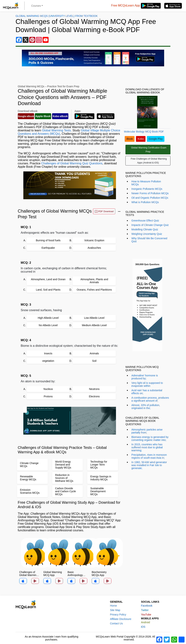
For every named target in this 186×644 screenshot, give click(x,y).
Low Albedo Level (94, 318)
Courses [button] (36, 6)
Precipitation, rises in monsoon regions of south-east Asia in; (149, 456)
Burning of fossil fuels (48, 240)
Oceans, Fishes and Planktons (94, 290)
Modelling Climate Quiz (145, 229)
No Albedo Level (48, 325)
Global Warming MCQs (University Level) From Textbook (57, 16)
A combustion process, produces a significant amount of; (150, 399)
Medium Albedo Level (94, 325)
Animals (94, 353)
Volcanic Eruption (94, 240)
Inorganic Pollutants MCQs (147, 189)
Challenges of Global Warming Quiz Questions (72, 163)
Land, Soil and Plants (48, 290)
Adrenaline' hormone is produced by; (145, 377)
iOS (143, 627)
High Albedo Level (48, 318)
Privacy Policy (118, 615)
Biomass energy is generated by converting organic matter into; (150, 438)
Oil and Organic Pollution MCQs (150, 198)
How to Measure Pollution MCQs (146, 183)
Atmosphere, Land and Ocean (48, 279)
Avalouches (94, 248)
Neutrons (94, 389)
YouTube (146, 615)
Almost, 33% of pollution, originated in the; (146, 407)
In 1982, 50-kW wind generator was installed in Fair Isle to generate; (149, 465)
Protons (48, 396)
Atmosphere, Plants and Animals (94, 281)
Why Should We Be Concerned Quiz (149, 240)
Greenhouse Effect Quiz (145, 221)
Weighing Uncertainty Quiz (147, 234)
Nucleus (48, 389)
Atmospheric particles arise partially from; (147, 431)
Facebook (147, 606)
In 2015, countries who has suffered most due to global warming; (147, 447)
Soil (94, 361)
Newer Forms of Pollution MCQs (150, 193)
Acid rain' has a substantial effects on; (147, 392)
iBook (130, 139)
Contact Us (116, 623)
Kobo (141, 139)
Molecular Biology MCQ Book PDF (144, 132)
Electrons (94, 396)
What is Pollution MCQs (145, 202)
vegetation (48, 361)
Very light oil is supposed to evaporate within (147, 384)
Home (113, 606)
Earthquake (48, 248)
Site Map (115, 610)
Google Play (156, 139)
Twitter (145, 610)
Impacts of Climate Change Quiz (150, 225)
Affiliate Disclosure (121, 619)
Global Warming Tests (56, 130)
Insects (48, 353)
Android (145, 622)
